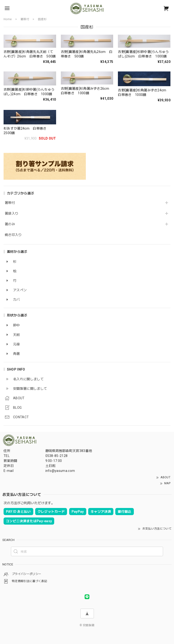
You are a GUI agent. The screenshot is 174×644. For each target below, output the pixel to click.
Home (8, 19)
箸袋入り (12, 213)
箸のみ (10, 224)
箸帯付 (10, 203)
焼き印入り (13, 235)
